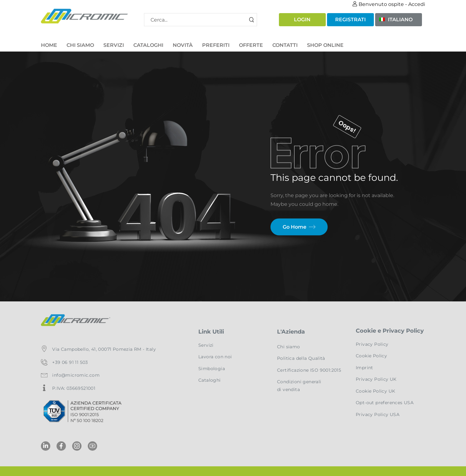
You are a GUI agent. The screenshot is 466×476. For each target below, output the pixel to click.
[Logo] (84, 16)
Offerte (251, 45)
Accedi (417, 4)
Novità (183, 45)
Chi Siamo (80, 45)
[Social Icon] (46, 446)
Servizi (114, 45)
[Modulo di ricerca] (201, 20)
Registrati (350, 20)
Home (49, 45)
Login (302, 20)
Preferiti (216, 45)
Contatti (285, 45)
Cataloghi (148, 45)
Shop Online (325, 45)
